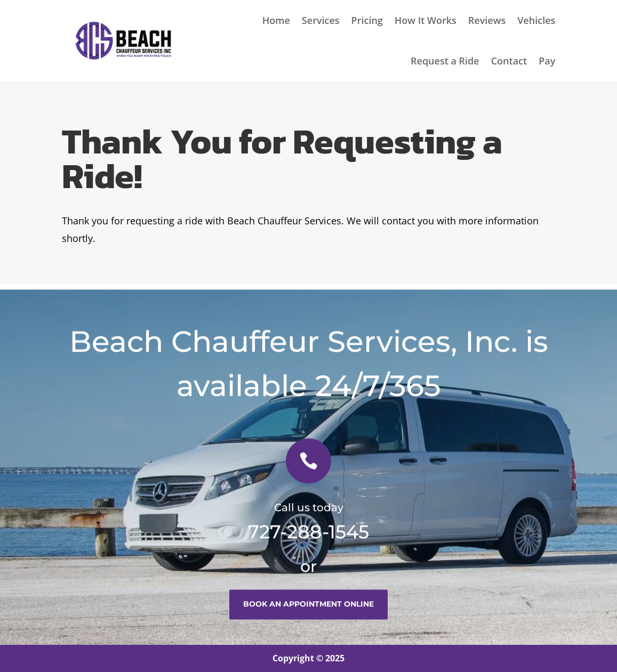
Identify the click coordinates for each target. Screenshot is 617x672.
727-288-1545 (308, 538)
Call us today (309, 514)
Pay (547, 61)
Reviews (487, 20)
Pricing (367, 20)
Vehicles (536, 20)
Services (321, 20)
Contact (509, 61)
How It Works (426, 20)
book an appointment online (308, 611)
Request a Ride (445, 61)
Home (276, 20)
